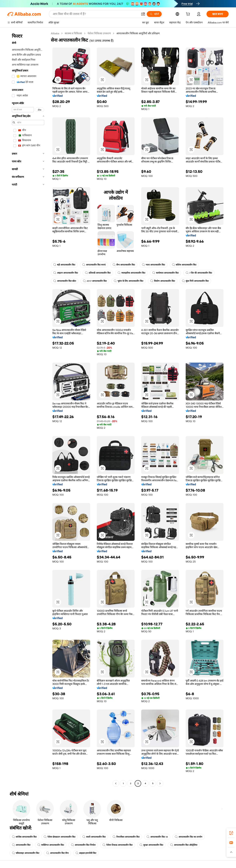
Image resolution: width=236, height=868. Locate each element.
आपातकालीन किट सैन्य (57, 853)
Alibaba (55, 33)
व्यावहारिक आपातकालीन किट (131, 273)
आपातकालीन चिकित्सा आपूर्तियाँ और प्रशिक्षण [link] (138, 33)
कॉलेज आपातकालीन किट (184, 265)
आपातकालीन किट (21, 845)
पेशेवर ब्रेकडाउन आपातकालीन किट (60, 837)
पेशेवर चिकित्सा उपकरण (99, 33)
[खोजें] (154, 14)
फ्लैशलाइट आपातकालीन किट (26, 853)
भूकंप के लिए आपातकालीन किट (129, 281)
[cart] (189, 15)
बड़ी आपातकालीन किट (64, 265)
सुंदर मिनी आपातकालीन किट (195, 281)
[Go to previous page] (116, 783)
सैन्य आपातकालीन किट (124, 265)
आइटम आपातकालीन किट (66, 273)
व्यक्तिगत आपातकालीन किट (51, 845)
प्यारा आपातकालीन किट (153, 265)
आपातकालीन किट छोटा (65, 281)
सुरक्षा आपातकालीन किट (151, 845)
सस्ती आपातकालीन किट (94, 837)
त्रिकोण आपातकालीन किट (163, 281)
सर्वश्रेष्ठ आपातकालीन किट (24, 837)
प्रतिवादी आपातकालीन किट (98, 273)
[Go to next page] (160, 783)
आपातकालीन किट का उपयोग (189, 837)
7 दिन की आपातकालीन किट (199, 273)
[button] (143, 14)
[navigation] (28, 409)
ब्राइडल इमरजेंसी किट (86, 853)
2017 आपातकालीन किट (95, 281)
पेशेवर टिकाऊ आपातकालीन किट (118, 845)
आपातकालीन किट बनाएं (94, 265)
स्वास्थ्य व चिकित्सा (73, 33)
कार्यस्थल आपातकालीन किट (165, 273)
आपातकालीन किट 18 (157, 837)
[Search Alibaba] (95, 14)
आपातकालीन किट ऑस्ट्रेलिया (184, 845)
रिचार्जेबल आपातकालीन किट (126, 837)
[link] (231, 833)
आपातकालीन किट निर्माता (83, 845)
